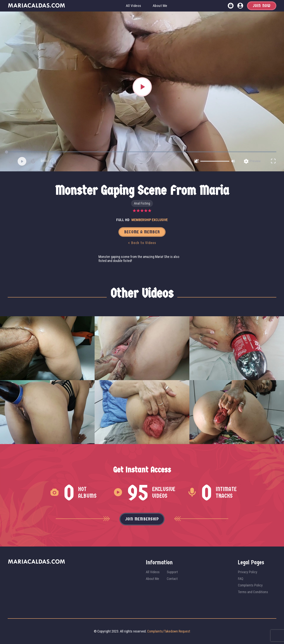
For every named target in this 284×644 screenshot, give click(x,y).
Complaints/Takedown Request (169, 631)
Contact (172, 579)
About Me (160, 6)
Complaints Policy (250, 585)
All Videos (134, 6)
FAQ (241, 579)
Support (172, 572)
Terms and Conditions (253, 592)
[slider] (215, 161)
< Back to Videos (142, 243)
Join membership (142, 519)
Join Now (262, 6)
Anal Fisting (142, 203)
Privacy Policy (248, 572)
